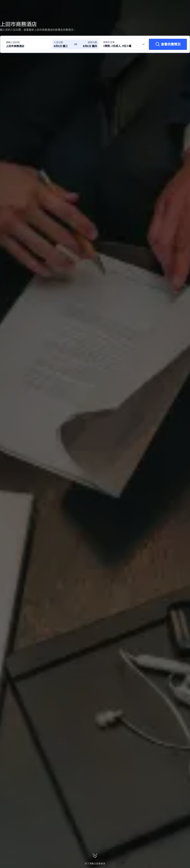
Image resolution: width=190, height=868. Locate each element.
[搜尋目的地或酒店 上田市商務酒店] (27, 44)
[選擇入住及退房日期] (64, 44)
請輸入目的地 (13, 42)
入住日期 (58, 42)
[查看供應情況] (168, 44)
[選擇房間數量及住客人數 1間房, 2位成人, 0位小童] (124, 44)
